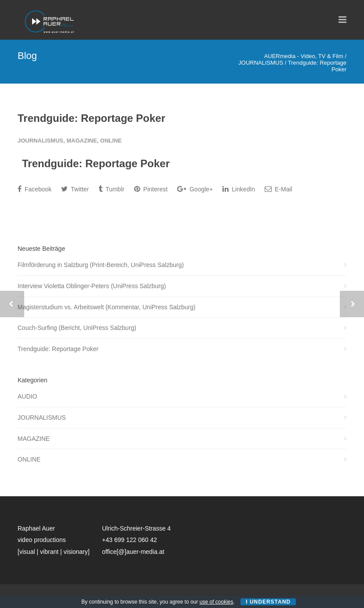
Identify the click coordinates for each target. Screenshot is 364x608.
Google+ (195, 189)
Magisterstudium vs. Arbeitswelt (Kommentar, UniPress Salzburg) (107, 307)
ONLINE (111, 141)
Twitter (75, 189)
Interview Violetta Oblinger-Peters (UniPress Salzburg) (92, 286)
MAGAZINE (82, 141)
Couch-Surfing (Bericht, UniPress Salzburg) (77, 328)
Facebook (35, 189)
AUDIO (27, 396)
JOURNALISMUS (40, 141)
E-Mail (278, 189)
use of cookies (217, 602)
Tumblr (111, 189)
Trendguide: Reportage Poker (91, 118)
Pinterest (151, 189)
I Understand (268, 602)
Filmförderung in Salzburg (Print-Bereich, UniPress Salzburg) (101, 265)
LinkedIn (239, 189)
